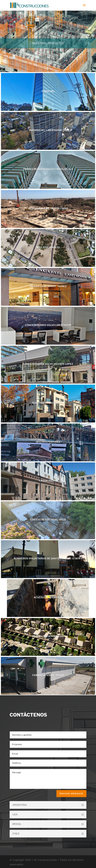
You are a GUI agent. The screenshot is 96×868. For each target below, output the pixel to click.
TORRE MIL (48, 91)
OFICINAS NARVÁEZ (48, 442)
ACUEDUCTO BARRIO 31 (48, 597)
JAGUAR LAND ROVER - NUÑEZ (48, 286)
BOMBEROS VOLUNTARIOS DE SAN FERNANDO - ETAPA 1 (48, 558)
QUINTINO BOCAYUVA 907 (48, 403)
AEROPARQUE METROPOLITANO (48, 208)
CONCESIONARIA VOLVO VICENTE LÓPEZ (48, 364)
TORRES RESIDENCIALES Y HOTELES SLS (48, 169)
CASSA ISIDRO (48, 481)
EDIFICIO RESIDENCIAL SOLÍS (48, 520)
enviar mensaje (71, 794)
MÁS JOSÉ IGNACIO (48, 247)
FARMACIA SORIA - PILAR (48, 675)
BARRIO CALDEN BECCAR (48, 636)
